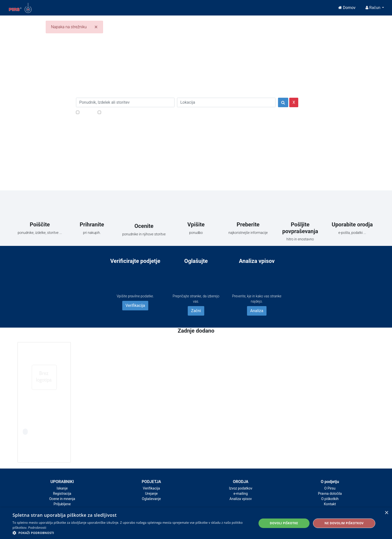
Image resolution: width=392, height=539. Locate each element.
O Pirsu (330, 488)
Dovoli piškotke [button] (284, 523)
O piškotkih (330, 499)
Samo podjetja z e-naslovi (125, 112)
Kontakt (330, 504)
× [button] (386, 513)
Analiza (257, 311)
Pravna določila (330, 494)
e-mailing (241, 494)
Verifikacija (135, 305)
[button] (131, 533)
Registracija (62, 494)
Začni (196, 311)
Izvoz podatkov (241, 488)
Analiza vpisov (241, 499)
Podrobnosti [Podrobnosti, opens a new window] (37, 528)
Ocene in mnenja (62, 499)
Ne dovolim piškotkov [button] (344, 523)
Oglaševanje (151, 499)
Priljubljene (62, 504)
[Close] (96, 27)
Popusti (87, 112)
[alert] (196, 523)
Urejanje (151, 494)
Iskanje (62, 488)
